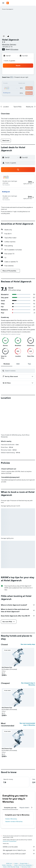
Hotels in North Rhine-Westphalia (23, 865)
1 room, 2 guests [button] (9, 61)
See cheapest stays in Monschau (28, 684)
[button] (3, 3)
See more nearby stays (28, 644)
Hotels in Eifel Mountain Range (11, 867)
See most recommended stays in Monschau (27, 724)
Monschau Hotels (26, 867)
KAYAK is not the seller (19, 847)
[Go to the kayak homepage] (13, 3)
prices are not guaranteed (10, 841)
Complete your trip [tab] (10, 808)
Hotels (16, 863)
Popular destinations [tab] (26, 808)
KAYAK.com (9, 863)
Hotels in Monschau (11, 819)
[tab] (7, 364)
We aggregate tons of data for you (19, 850)
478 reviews (14, 49)
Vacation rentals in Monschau (14, 822)
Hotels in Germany (7, 865)
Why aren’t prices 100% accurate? (19, 854)
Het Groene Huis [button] (7, 667)
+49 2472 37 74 (7, 47)
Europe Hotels (24, 863)
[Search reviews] (20, 371)
